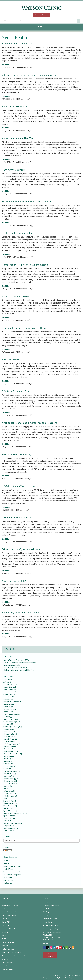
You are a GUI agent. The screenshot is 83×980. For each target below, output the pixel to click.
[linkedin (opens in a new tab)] (54, 948)
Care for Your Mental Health (16, 518)
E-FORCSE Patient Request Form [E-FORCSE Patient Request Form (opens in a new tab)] (12, 929)
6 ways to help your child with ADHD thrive (24, 328)
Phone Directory (7, 966)
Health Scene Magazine (12, 875)
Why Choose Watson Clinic (52, 932)
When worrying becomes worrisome (20, 613)
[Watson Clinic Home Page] (41, 8)
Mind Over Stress (11, 360)
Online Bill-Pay (7, 959)
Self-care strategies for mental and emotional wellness (30, 75)
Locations (5, 946)
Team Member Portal (50, 919)
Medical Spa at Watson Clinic (11, 952)
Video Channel (48, 922)
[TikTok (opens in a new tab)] (70, 948)
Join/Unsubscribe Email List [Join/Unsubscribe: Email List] (50, 955)
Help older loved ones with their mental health (26, 202)
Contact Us (8, 883)
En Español (8, 877)
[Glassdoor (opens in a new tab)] (67, 948)
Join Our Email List (8, 942)
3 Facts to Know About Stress (17, 391)
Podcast (46, 898)
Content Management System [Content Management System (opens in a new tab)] (47, 978)
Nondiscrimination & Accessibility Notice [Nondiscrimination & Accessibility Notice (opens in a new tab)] (15, 956)
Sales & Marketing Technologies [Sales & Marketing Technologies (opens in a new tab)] (70, 978)
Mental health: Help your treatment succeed (25, 265)
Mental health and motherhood (18, 233)
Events (4, 936)
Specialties (47, 915)
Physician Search (7, 969)
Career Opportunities (9, 915)
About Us (7, 861)
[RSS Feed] (41, 850)
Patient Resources (8, 963)
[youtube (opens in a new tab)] (61, 948)
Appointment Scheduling (12, 866)
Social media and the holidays (17, 43)
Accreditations (9, 880)
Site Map (46, 912)
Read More (6, 65)
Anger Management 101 (14, 581)
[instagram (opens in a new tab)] (51, 948)
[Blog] (73, 948)
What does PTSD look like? (15, 107)
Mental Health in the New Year (18, 138)
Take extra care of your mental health (22, 549)
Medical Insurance (8, 949)
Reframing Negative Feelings (17, 454)
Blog (3, 908)
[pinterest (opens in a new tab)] (57, 948)
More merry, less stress (14, 170)
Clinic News (6, 919)
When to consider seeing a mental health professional (30, 423)
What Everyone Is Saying (52, 929)
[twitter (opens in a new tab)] (48, 948)
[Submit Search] (79, 21)
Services (6, 863)
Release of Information (51, 905)
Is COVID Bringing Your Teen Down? (20, 486)
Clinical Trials (8, 869)
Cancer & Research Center (11, 912)
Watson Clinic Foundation (13, 872)
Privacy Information (50, 902)
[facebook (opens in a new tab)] (45, 948)
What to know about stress (15, 296)
